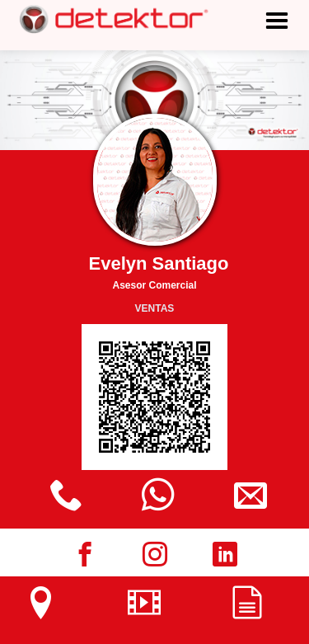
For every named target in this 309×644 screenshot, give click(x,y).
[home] (107, 19)
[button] (277, 44)
